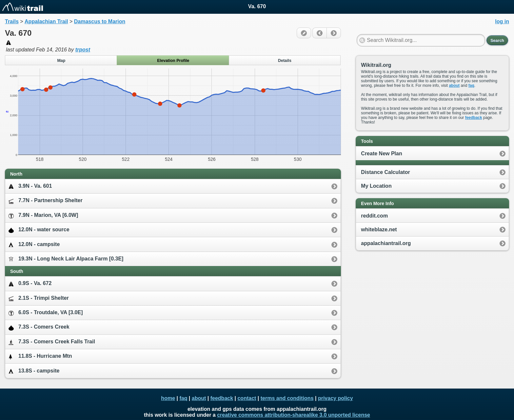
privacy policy (336, 398)
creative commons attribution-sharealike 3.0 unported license (294, 415)
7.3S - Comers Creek (39, 327)
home (168, 398)
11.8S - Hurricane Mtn (40, 356)
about (454, 86)
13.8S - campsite (34, 371)
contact (247, 398)
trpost (83, 50)
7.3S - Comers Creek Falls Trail (52, 342)
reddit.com (374, 216)
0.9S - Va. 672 (30, 284)
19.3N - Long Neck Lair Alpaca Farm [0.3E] (66, 259)
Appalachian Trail (46, 21)
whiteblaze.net (379, 229)
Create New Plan (381, 153)
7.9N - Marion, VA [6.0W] (43, 215)
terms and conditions (287, 398)
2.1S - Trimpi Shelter (39, 298)
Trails (12, 21)
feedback (474, 118)
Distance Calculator (385, 172)
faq (471, 86)
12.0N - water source (39, 230)
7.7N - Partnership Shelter (46, 201)
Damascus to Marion (100, 21)
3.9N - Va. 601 (30, 186)
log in (502, 21)
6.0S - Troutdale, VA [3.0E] (46, 313)
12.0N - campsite (34, 245)
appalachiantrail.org (386, 243)
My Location (376, 186)
